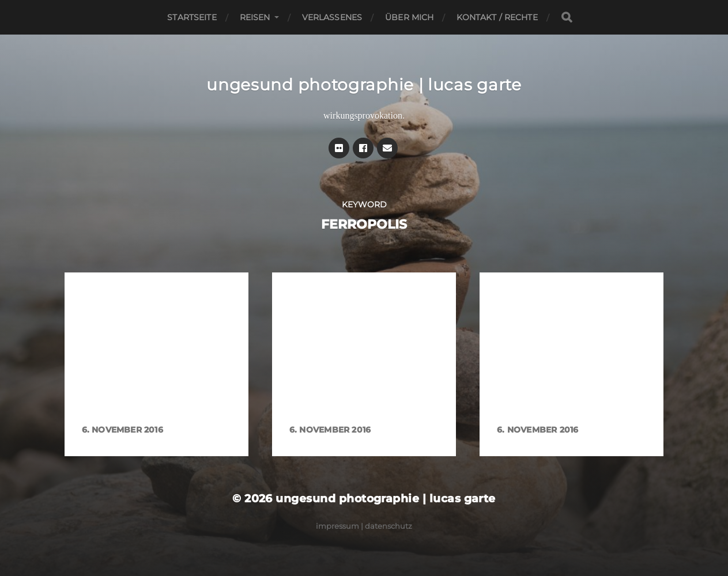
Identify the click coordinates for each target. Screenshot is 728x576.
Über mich (409, 17)
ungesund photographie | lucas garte (364, 85)
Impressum (337, 526)
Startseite (192, 17)
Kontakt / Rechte (497, 17)
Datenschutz (388, 526)
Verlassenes (332, 17)
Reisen (255, 17)
